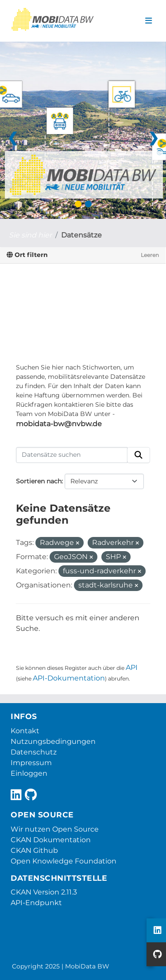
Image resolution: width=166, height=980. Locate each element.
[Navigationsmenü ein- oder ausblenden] (149, 21)
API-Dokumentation (69, 678)
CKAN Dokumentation (51, 840)
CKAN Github (34, 850)
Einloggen (29, 773)
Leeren (150, 255)
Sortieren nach (39, 481)
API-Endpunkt (36, 903)
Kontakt (25, 731)
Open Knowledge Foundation (64, 861)
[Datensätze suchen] (72, 455)
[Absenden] (139, 455)
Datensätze (81, 235)
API (132, 667)
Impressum (31, 763)
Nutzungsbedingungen (53, 741)
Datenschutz (34, 752)
